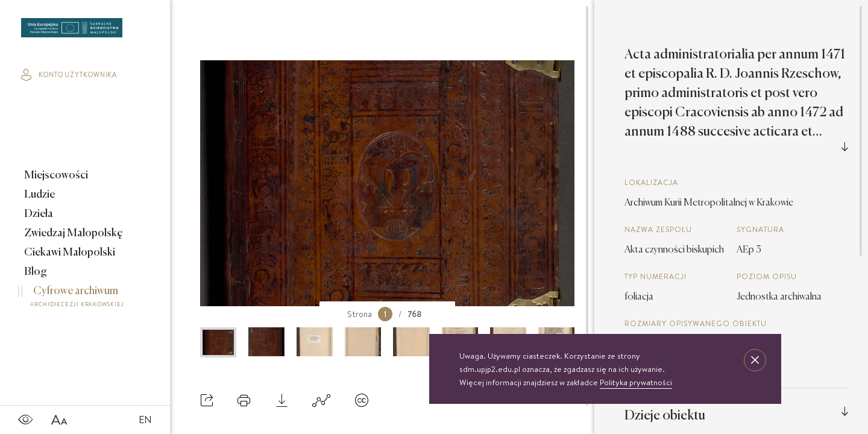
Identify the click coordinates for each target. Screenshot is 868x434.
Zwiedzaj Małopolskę (73, 233)
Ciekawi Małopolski (69, 253)
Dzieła (38, 214)
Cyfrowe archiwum (77, 298)
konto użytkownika (69, 75)
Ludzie (39, 195)
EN (145, 420)
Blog (35, 272)
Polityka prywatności (636, 382)
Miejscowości (55, 175)
